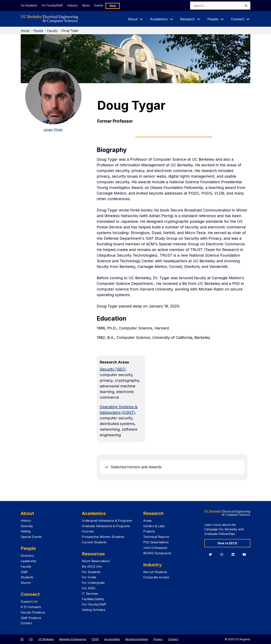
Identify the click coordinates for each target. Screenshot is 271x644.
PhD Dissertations (156, 542)
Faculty (52, 30)
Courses (88, 531)
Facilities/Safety (93, 599)
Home (25, 30)
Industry (75, 5)
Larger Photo (53, 130)
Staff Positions (31, 618)
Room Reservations (96, 561)
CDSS (95, 639)
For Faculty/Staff (54, 5)
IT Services (90, 594)
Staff (24, 572)
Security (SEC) (113, 369)
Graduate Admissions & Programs (106, 526)
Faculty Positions (33, 612)
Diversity (27, 526)
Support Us (29, 601)
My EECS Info (92, 566)
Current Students (94, 542)
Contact (26, 623)
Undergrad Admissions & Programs (107, 521)
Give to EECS (227, 543)
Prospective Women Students (103, 537)
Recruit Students (155, 572)
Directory (27, 556)
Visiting (26, 531)
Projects (149, 531)
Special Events (31, 537)
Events (105, 5)
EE (22, 639)
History (26, 521)
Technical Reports (156, 537)
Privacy (158, 639)
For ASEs (89, 588)
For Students (29, 5)
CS (31, 639)
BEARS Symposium (157, 553)
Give (119, 6)
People (38, 30)
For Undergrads (93, 583)
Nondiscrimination (137, 639)
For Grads (89, 577)
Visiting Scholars (94, 610)
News (91, 5)
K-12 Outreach (31, 607)
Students (27, 577)
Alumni (26, 583)
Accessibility (112, 639)
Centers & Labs (154, 526)
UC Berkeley (46, 639)
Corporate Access (156, 577)
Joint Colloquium (155, 548)
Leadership (29, 561)
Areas (147, 521)
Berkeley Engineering (73, 639)
